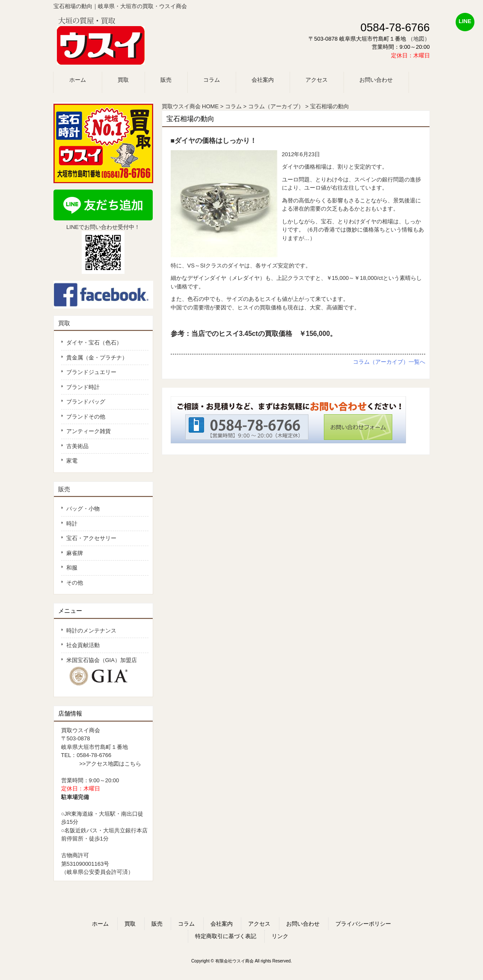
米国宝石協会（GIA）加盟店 (105, 672)
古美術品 (77, 446)
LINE (465, 21)
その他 (75, 583)
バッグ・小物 (83, 509)
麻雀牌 (75, 553)
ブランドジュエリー (91, 372)
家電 (72, 461)
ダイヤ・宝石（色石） (94, 343)
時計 (72, 524)
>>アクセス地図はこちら (110, 764)
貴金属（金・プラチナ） (97, 358)
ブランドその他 (86, 417)
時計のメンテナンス (91, 631)
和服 (72, 568)
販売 (64, 489)
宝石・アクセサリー (91, 538)
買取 (64, 323)
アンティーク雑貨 (89, 431)
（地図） (419, 39)
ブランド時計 (83, 387)
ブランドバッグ (86, 402)
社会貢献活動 (83, 645)
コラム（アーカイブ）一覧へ (389, 362)
